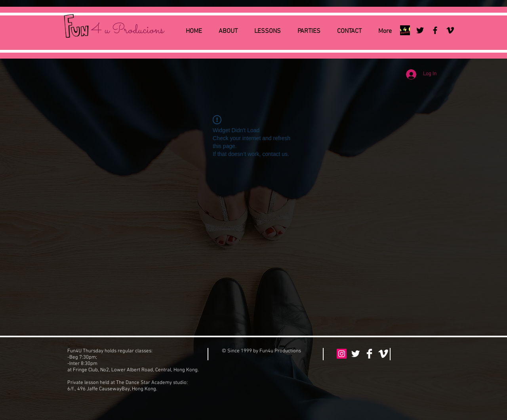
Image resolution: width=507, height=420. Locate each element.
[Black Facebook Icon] (435, 30)
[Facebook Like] (421, 354)
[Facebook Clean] (369, 354)
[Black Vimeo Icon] (450, 30)
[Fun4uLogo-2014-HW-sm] (405, 30)
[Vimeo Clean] (383, 354)
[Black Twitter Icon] (420, 30)
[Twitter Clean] (355, 354)
